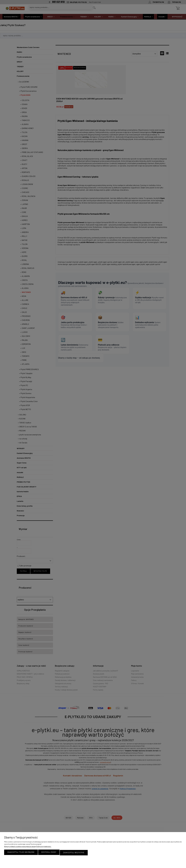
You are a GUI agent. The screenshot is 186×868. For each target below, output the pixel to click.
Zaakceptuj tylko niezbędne (21, 853)
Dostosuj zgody (49, 853)
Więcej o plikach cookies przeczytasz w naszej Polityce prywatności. (28, 847)
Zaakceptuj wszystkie (74, 853)
